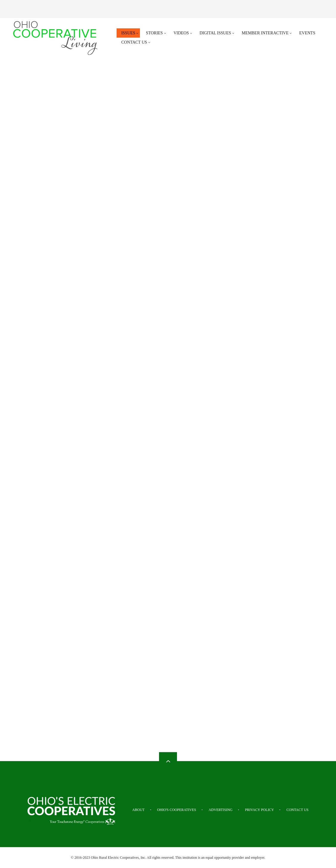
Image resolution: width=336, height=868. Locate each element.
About (138, 810)
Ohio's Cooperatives (177, 810)
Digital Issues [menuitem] (215, 33)
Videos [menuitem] (181, 33)
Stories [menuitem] (154, 33)
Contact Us (297, 810)
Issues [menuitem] (128, 33)
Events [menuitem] (307, 33)
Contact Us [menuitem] (134, 42)
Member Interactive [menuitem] (265, 33)
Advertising (221, 810)
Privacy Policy (259, 810)
